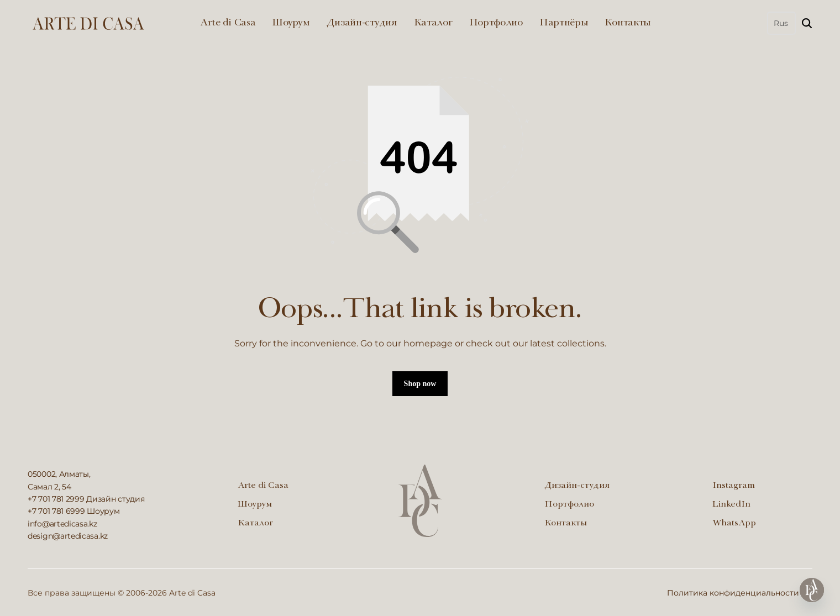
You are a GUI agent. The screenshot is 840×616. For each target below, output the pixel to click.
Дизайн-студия (362, 23)
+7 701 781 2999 (56, 499)
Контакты (628, 23)
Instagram (734, 486)
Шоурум (291, 23)
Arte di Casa (228, 23)
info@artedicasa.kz (62, 524)
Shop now (420, 384)
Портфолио (496, 23)
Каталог (433, 23)
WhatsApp (734, 524)
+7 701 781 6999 (56, 511)
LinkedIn (731, 505)
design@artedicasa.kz (68, 536)
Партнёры (564, 23)
